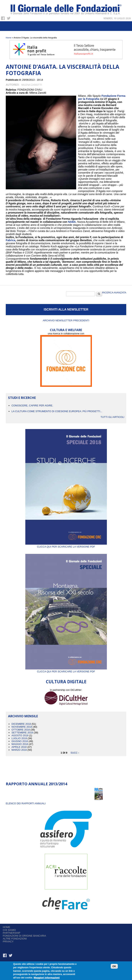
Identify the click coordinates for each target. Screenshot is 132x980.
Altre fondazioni (15, 939)
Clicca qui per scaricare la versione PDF (66, 545)
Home (9, 38)
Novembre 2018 (22, 727)
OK (114, 967)
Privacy (8, 941)
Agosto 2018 (20, 735)
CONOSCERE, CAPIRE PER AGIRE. (32, 406)
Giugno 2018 (20, 741)
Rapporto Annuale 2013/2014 (36, 784)
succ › (75, 753)
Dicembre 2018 (21, 724)
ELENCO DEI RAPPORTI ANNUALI (26, 803)
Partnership (12, 933)
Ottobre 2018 (21, 730)
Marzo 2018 (19, 750)
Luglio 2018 (19, 738)
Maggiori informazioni (47, 978)
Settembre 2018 (22, 733)
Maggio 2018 (20, 744)
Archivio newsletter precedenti (66, 320)
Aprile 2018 (19, 747)
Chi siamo (9, 930)
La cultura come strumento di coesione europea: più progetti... (57, 411)
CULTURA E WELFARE (66, 330)
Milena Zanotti (32, 85)
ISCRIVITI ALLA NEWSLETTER (66, 309)
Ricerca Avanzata (114, 293)
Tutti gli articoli (112, 417)
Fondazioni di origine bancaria (24, 936)
